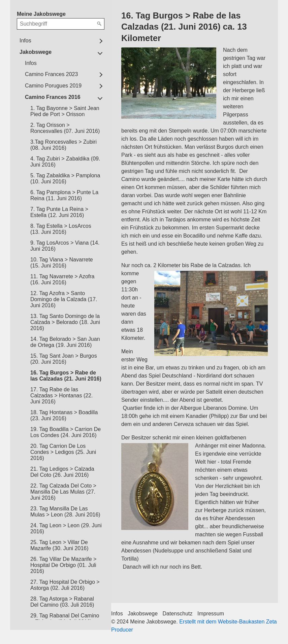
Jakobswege (36, 52)
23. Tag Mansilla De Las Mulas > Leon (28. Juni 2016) (65, 512)
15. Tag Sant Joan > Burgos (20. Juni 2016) (64, 359)
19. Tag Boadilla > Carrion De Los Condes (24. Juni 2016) (66, 432)
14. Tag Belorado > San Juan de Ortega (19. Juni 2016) (65, 342)
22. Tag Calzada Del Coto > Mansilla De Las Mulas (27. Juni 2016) (63, 492)
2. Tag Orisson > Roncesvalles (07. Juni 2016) (65, 128)
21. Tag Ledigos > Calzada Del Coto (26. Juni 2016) (62, 472)
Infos (25, 41)
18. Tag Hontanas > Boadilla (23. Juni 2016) (64, 415)
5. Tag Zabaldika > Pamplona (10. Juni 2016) (65, 178)
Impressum (211, 614)
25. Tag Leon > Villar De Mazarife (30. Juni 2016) (59, 545)
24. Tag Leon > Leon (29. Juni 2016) (66, 528)
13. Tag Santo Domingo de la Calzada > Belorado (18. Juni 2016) (65, 322)
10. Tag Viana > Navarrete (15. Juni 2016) (62, 263)
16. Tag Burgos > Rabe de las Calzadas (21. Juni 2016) (66, 376)
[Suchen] (99, 24)
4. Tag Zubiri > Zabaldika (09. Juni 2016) (65, 162)
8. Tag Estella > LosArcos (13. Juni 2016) (61, 229)
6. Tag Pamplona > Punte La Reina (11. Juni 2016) (64, 195)
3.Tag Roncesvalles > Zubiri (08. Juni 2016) (63, 145)
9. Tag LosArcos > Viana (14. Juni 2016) (65, 246)
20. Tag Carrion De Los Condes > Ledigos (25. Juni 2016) (63, 452)
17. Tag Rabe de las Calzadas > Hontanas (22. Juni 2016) (61, 396)
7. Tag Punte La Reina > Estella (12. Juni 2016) (59, 212)
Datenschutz (178, 614)
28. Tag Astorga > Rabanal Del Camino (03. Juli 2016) (62, 602)
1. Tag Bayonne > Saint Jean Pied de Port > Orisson (65, 111)
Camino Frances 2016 (53, 97)
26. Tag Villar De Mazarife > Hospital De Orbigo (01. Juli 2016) (63, 565)
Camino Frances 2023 (51, 74)
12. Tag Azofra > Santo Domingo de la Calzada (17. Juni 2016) (64, 299)
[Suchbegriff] (61, 24)
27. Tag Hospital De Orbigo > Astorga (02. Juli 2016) (65, 585)
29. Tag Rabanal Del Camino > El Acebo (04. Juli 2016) (65, 619)
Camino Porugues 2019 (53, 86)
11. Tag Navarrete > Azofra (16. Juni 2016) (62, 279)
